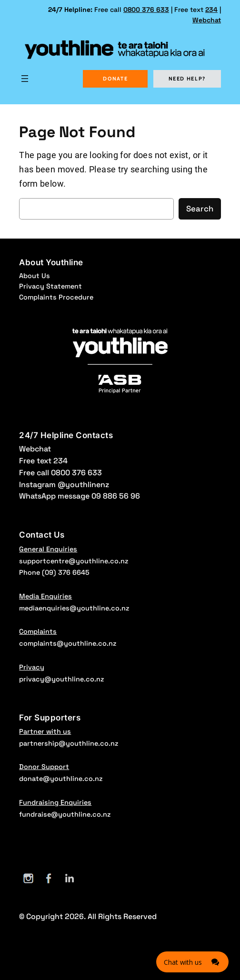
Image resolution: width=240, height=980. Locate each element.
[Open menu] (25, 79)
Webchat (207, 20)
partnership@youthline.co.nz (69, 743)
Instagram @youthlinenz (64, 485)
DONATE (115, 79)
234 (211, 10)
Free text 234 (43, 461)
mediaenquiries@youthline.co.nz (74, 608)
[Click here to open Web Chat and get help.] (192, 962)
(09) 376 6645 (66, 572)
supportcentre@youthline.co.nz (74, 561)
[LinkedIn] (69, 878)
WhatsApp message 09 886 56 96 (80, 496)
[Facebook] (49, 878)
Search (200, 209)
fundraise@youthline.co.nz (65, 814)
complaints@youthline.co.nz (68, 643)
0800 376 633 (146, 10)
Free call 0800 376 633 (60, 473)
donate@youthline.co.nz (61, 779)
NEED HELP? (187, 79)
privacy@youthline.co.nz (61, 679)
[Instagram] (28, 878)
